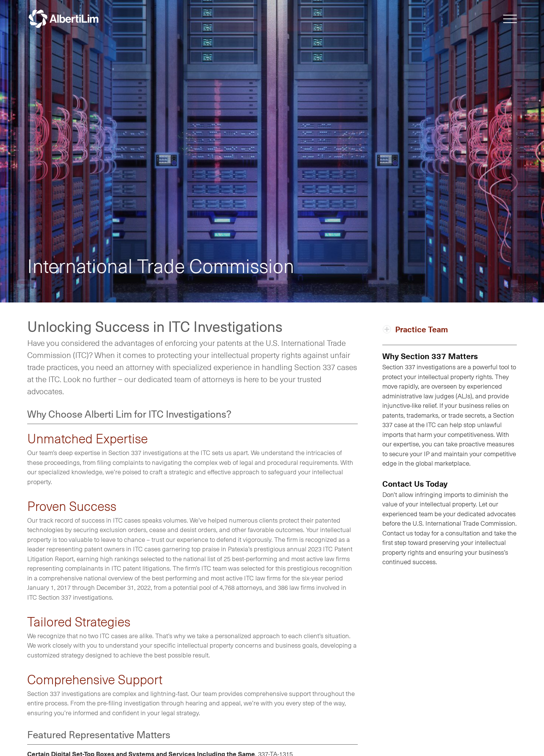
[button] (510, 20)
